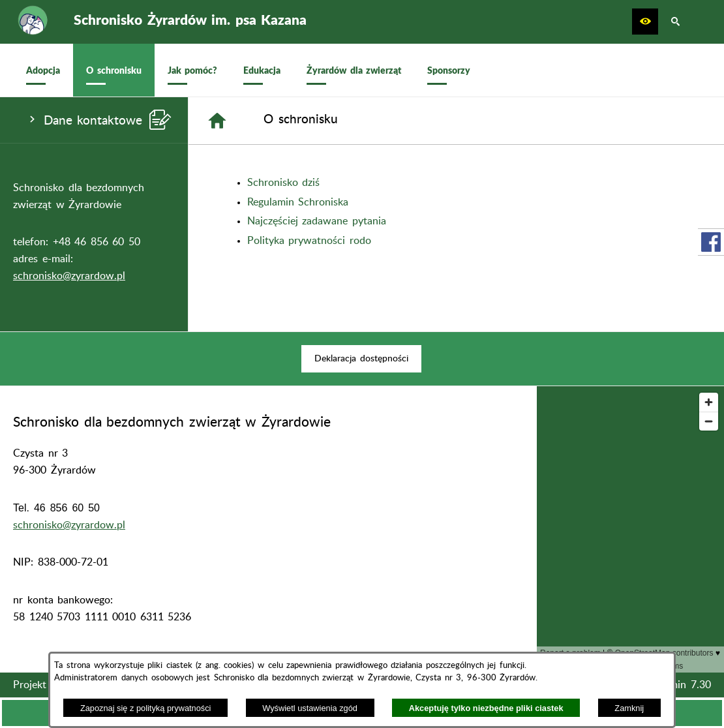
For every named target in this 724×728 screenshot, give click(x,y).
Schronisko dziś (284, 183)
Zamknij (629, 708)
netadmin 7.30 (677, 685)
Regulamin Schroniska (298, 202)
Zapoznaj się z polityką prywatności (146, 708)
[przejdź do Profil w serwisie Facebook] (711, 242)
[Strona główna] (217, 121)
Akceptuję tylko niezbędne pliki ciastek (486, 708)
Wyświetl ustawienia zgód (310, 708)
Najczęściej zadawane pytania (317, 221)
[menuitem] (43, 70)
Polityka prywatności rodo (309, 241)
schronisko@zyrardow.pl (69, 276)
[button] (645, 22)
